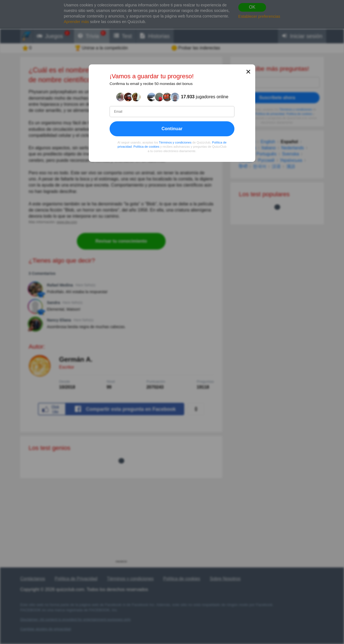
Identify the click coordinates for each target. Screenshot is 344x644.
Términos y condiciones (175, 142)
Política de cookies (146, 147)
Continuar (172, 129)
